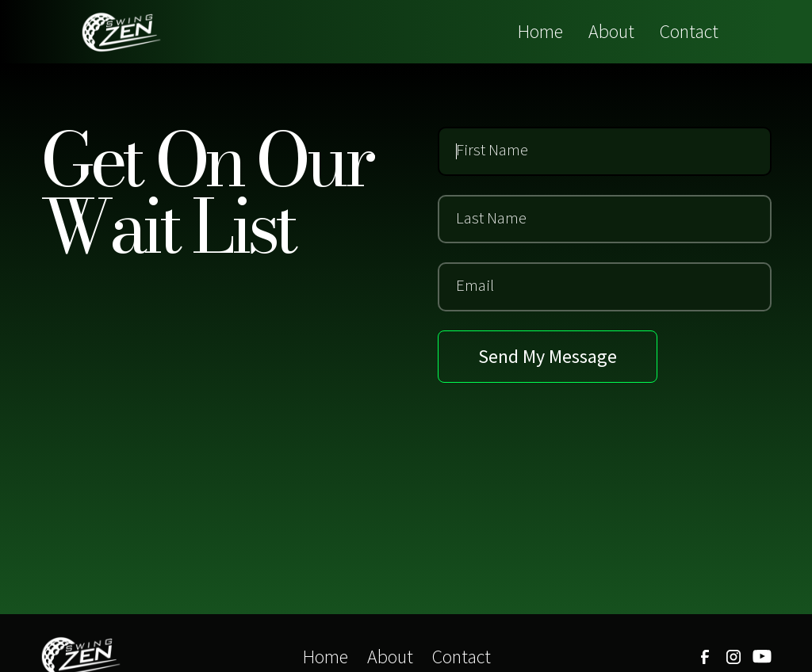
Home (540, 31)
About (611, 31)
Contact (689, 31)
